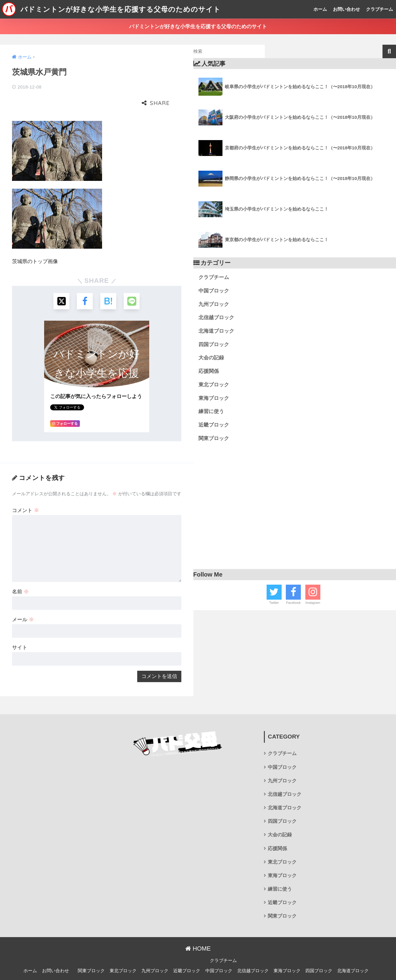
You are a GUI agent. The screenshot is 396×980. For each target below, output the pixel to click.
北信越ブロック (216, 318)
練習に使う (211, 411)
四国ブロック (214, 345)
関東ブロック (214, 438)
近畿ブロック (214, 425)
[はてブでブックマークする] (109, 282)
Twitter (274, 603)
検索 (389, 51)
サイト (20, 629)
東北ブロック (214, 385)
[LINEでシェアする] (133, 282)
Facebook (293, 603)
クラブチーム (379, 9)
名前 (20, 573)
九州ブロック (214, 304)
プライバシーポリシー (197, 965)
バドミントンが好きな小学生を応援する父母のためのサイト (111, 9)
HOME (198, 930)
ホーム (320, 9)
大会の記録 (211, 358)
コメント (26, 491)
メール (23, 601)
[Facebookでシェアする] (85, 282)
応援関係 (209, 371)
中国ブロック (214, 291)
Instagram (313, 603)
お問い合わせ (346, 9)
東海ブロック (214, 398)
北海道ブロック (216, 331)
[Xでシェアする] (61, 282)
